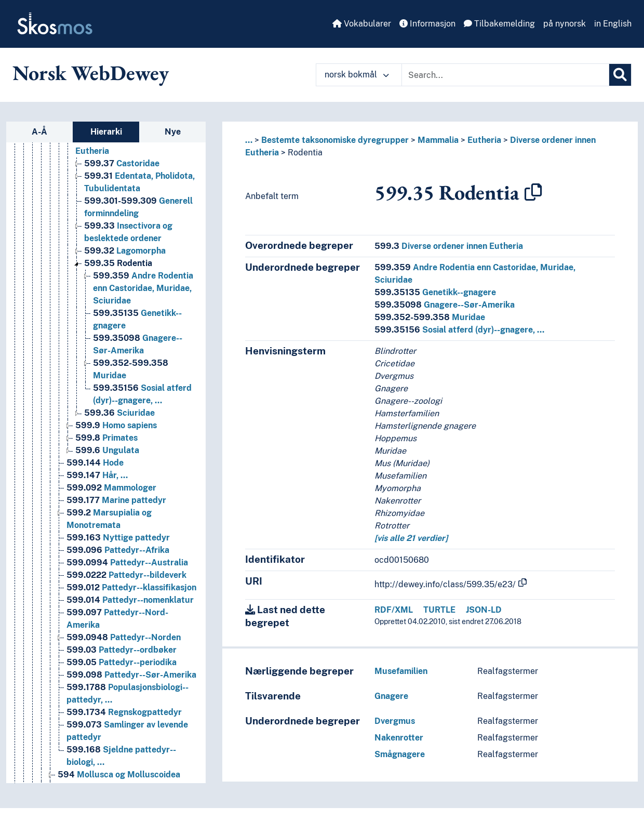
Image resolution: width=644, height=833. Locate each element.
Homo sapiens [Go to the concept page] (116, 425)
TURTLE (439, 610)
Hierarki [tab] (106, 132)
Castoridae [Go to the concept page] (122, 163)
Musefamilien (401, 671)
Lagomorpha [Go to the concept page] (125, 251)
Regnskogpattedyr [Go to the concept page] (124, 712)
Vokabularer (362, 24)
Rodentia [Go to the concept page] (118, 263)
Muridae (430, 317)
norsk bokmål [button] (357, 75)
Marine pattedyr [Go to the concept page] (116, 500)
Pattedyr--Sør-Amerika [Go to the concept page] (131, 675)
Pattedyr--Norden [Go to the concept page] (124, 637)
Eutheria (484, 140)
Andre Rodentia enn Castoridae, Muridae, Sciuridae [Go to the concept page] (143, 288)
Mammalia (438, 140)
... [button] (249, 140)
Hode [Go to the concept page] (95, 463)
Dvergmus (395, 721)
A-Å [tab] (39, 132)
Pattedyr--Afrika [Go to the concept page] (118, 550)
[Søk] (620, 75)
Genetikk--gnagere (435, 292)
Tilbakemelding (499, 24)
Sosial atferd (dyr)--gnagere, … (459, 330)
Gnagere (391, 696)
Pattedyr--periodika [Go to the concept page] (122, 662)
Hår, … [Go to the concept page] (97, 475)
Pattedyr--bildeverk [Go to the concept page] (126, 575)
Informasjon (427, 24)
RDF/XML (394, 610)
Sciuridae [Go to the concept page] (119, 413)
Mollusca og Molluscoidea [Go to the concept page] (119, 775)
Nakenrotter (399, 738)
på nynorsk (565, 24)
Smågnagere (400, 754)
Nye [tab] (173, 132)
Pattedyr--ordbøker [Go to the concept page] (122, 650)
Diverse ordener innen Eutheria (449, 246)
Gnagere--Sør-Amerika (445, 305)
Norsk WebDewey (91, 73)
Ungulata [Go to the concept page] (107, 450)
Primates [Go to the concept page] (106, 438)
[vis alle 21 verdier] (411, 538)
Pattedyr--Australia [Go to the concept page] (127, 563)
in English (613, 24)
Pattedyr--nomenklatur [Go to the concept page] (130, 600)
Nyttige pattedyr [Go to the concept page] (118, 538)
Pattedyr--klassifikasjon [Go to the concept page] (131, 587)
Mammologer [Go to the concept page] (111, 488)
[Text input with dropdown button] (505, 75)
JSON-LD (484, 610)
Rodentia (305, 153)
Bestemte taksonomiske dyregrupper (335, 140)
